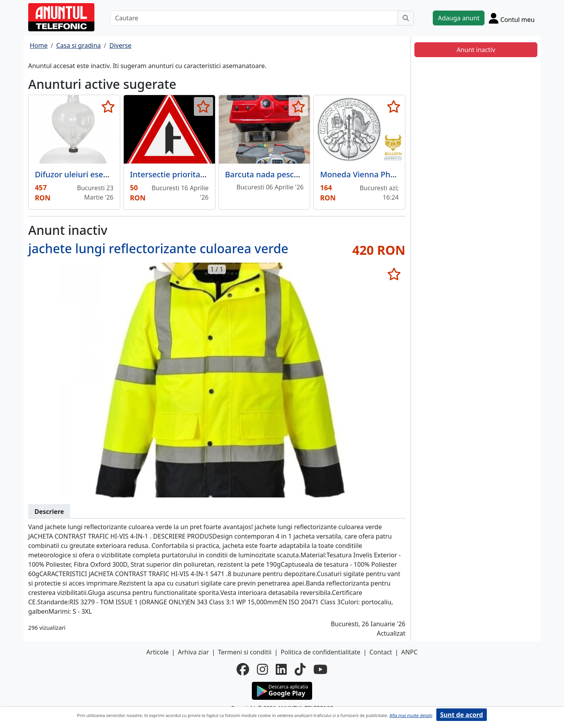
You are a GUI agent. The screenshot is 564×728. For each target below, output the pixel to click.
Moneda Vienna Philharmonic (375, 174)
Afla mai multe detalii (411, 715)
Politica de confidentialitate (320, 652)
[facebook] (243, 669)
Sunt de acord (462, 715)
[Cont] (512, 18)
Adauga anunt (459, 18)
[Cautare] (254, 18)
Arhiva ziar (193, 652)
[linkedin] (281, 669)
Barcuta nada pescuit (265, 174)
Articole (158, 652)
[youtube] (320, 669)
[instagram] (262, 669)
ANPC (409, 652)
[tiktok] (300, 669)
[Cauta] (406, 18)
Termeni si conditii (245, 652)
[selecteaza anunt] (108, 106)
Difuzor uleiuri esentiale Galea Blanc (102, 174)
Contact (381, 652)
